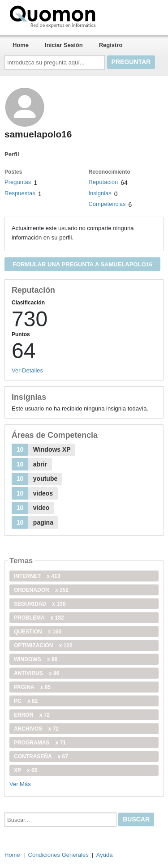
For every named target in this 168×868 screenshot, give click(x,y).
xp (26, 770)
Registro (111, 45)
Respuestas (20, 193)
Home (21, 45)
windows (36, 659)
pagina (32, 687)
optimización (43, 646)
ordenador (41, 590)
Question (38, 632)
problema (39, 618)
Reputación (103, 182)
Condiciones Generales (58, 855)
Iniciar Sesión (64, 45)
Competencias (107, 204)
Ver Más (20, 784)
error (32, 715)
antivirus (37, 673)
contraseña (41, 757)
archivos (36, 729)
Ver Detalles (27, 370)
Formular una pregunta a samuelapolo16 (82, 264)
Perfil (12, 154)
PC (26, 701)
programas (40, 743)
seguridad (40, 604)
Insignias (100, 193)
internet (37, 576)
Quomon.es (81, 16)
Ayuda (105, 855)
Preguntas (18, 182)
